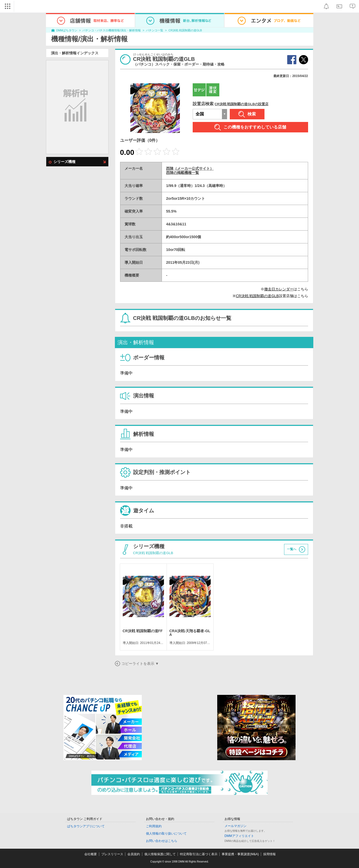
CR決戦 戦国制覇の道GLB (185, 30)
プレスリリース (112, 854)
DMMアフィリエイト (239, 836)
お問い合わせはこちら (162, 841)
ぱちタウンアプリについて (86, 826)
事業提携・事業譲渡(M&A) (240, 854)
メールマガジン (236, 826)
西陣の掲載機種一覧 (183, 173)
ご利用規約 (154, 826)
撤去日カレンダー (279, 289)
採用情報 (269, 854)
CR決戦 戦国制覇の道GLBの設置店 (242, 104)
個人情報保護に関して (160, 854)
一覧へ (292, 549)
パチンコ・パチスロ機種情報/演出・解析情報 (112, 30)
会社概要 (91, 854)
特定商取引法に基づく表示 (199, 854)
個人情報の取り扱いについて (166, 834)
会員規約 (134, 854)
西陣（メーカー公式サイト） (190, 168)
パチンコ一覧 (155, 30)
